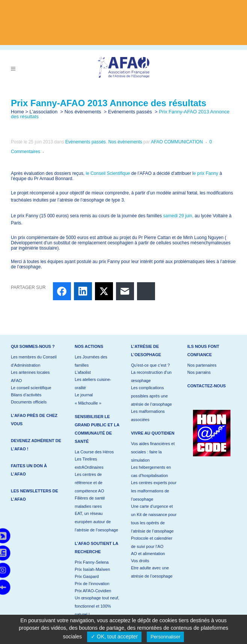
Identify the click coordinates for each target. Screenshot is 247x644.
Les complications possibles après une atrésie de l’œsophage (151, 396)
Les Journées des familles (91, 361)
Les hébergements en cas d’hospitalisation (151, 471)
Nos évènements (83, 112)
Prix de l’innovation (92, 584)
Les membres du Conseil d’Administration (34, 361)
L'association (44, 112)
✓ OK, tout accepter (114, 636)
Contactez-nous (206, 386)
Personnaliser (166, 637)
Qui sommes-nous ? (33, 346)
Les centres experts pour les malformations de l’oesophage (154, 491)
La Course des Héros (94, 452)
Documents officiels (29, 402)
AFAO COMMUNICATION (177, 142)
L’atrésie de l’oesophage (146, 351)
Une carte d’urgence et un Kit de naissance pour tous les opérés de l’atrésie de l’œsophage (154, 519)
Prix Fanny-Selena (92, 562)
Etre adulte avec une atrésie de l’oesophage (152, 572)
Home (17, 112)
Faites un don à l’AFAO (29, 470)
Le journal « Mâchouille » (88, 399)
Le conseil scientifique (31, 388)
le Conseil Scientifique (108, 173)
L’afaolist (83, 372)
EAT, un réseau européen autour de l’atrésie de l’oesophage (96, 522)
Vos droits (140, 561)
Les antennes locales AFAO (30, 376)
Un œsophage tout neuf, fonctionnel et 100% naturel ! (97, 606)
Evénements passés (130, 112)
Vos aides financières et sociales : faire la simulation (153, 452)
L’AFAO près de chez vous (34, 420)
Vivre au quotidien (153, 433)
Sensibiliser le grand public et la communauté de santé (97, 429)
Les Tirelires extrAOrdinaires (89, 463)
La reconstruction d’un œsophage (151, 376)
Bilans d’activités (26, 395)
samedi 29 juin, (178, 216)
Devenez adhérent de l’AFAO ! (36, 445)
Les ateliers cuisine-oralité (93, 384)
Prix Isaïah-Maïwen (92, 569)
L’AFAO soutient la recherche (96, 548)
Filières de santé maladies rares (90, 502)
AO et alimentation (148, 554)
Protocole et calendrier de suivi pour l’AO (152, 542)
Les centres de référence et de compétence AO (89, 483)
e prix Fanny (206, 173)
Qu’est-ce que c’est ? (150, 365)
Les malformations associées (148, 415)
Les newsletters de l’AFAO (35, 495)
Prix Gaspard (87, 576)
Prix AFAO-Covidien (93, 591)
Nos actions (89, 346)
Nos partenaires (202, 365)
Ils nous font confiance (203, 351)
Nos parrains (199, 372)
